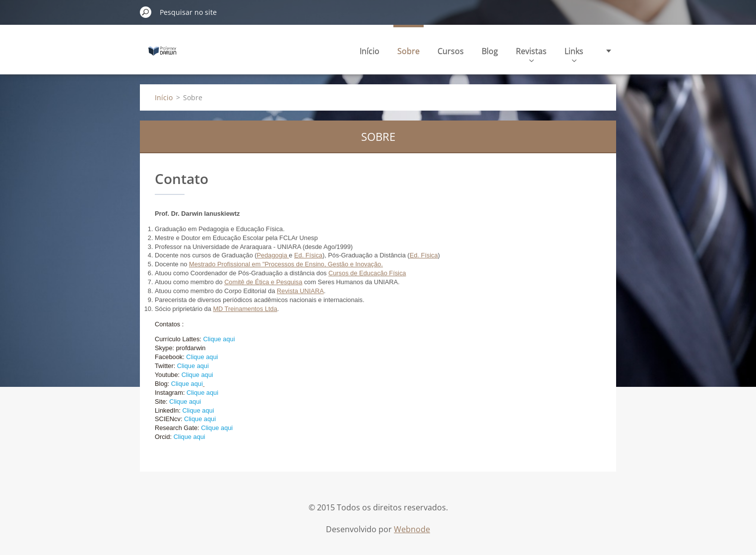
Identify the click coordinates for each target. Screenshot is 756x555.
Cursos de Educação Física (367, 273)
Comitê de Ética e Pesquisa (263, 282)
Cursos (451, 51)
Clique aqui (219, 339)
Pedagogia (272, 255)
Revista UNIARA (300, 291)
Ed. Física (308, 255)
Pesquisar (146, 12)
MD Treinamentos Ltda (245, 309)
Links (574, 54)
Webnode (412, 529)
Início (370, 51)
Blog (490, 51)
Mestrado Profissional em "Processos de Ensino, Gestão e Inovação (285, 264)
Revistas (531, 54)
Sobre (409, 51)
